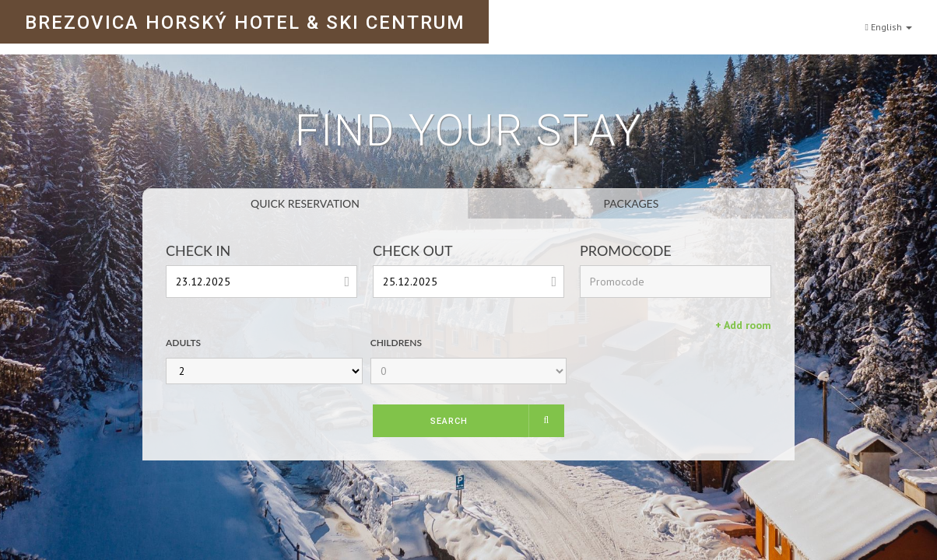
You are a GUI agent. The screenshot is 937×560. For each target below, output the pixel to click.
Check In (198, 250)
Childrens (396, 343)
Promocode (626, 250)
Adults (183, 343)
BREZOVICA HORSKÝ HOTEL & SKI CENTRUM (245, 23)
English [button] (889, 21)
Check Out (413, 250)
